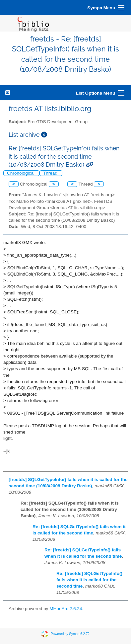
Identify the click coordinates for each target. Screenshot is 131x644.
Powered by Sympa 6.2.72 (70, 634)
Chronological (21, 173)
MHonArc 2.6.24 (66, 609)
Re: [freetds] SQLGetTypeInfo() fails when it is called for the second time (89, 580)
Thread (51, 173)
